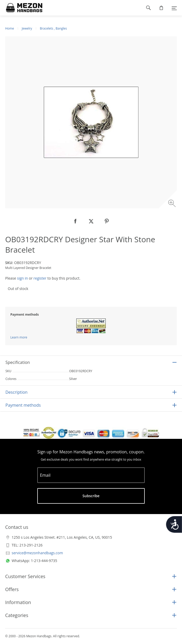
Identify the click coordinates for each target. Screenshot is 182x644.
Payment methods (23, 405)
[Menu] (174, 8)
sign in (23, 278)
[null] (76, 221)
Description (16, 392)
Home (10, 28)
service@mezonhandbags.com (37, 553)
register (40, 278)
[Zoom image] (173, 204)
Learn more (19, 337)
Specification (18, 362)
